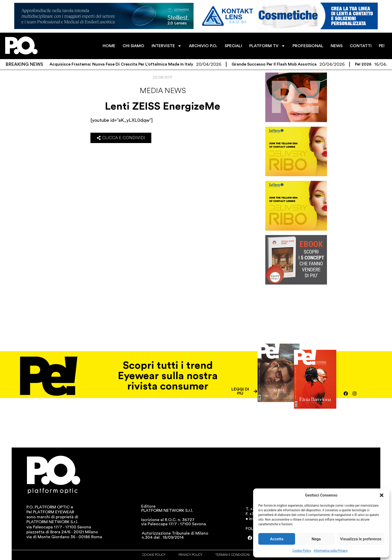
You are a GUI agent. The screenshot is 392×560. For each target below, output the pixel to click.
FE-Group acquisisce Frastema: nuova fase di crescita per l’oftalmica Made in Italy (119, 64)
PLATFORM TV (267, 46)
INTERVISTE (167, 46)
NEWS (337, 46)
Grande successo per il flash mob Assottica (282, 64)
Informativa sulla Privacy (330, 551)
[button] (382, 495)
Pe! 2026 (371, 64)
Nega (316, 539)
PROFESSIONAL (308, 46)
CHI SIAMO (133, 46)
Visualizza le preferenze (361, 539)
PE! (382, 46)
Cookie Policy (302, 551)
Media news (163, 91)
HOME (109, 46)
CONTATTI (361, 46)
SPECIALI (233, 46)
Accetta (277, 539)
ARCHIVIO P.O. (203, 46)
